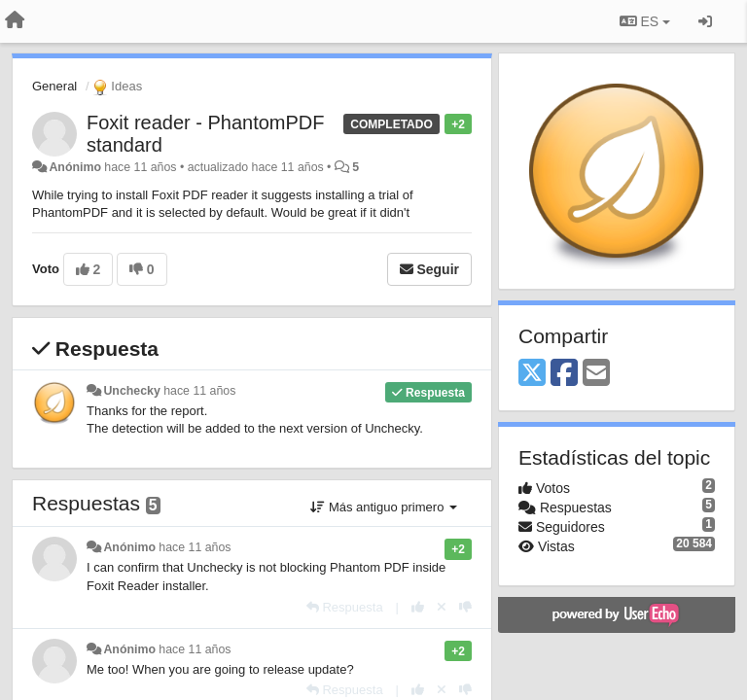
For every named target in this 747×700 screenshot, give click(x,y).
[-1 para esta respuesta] (465, 607)
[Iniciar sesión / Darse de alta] (705, 21)
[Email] (596, 374)
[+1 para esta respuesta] (418, 607)
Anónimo (74, 167)
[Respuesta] (345, 607)
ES (645, 21)
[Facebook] (564, 374)
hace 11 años (199, 391)
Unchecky (131, 391)
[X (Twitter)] (532, 374)
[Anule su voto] (442, 607)
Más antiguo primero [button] (384, 507)
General (54, 86)
